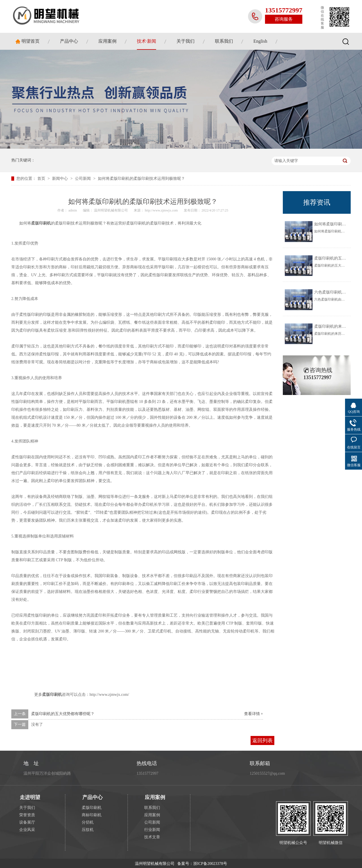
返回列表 (262, 740)
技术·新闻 (146, 41)
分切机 (88, 822)
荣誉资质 (27, 815)
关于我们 (186, 41)
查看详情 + (254, 714)
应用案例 (107, 41)
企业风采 (27, 830)
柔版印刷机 (92, 808)
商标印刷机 (92, 815)
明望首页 (31, 41)
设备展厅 (27, 822)
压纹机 (88, 830)
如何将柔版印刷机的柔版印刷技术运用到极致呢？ (141, 179)
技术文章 (152, 837)
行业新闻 (152, 830)
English (260, 41)
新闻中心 (61, 179)
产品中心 (69, 41)
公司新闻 (83, 179)
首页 (42, 179)
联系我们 (224, 41)
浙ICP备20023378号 (210, 864)
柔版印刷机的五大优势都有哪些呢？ (63, 714)
